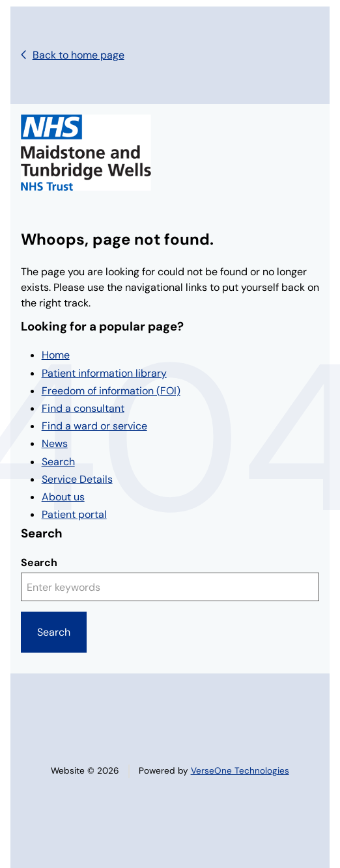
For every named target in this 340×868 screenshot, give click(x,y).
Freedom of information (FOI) (111, 391)
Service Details (77, 479)
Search (58, 462)
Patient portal (74, 514)
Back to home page (78, 55)
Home (56, 355)
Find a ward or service (94, 426)
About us (63, 497)
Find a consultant (83, 408)
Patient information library (104, 373)
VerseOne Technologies (240, 771)
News (55, 443)
